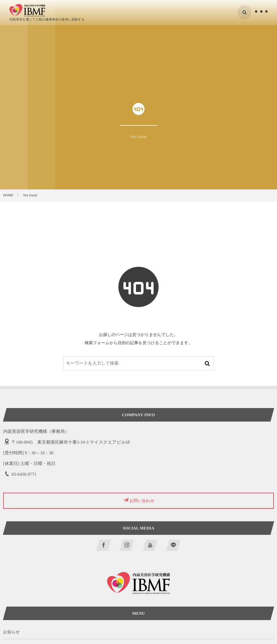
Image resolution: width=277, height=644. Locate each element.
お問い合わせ (142, 501)
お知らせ (11, 632)
